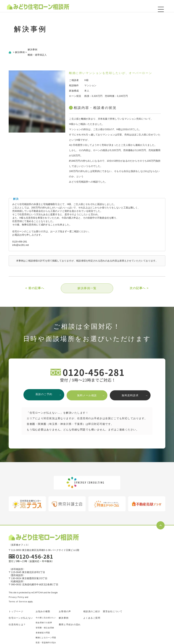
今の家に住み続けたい (46, 618)
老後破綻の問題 (43, 633)
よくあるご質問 (92, 618)
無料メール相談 (87, 395)
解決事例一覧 (87, 289)
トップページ (16, 612)
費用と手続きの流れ (70, 625)
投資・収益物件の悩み (46, 643)
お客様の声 (65, 612)
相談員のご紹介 (92, 612)
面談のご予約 (42, 395)
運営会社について (112, 612)
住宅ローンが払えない (21, 618)
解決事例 (64, 618)
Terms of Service (18, 602)
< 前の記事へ (35, 289)
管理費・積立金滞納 (45, 628)
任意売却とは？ (17, 625)
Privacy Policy (16, 597)
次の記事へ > (139, 289)
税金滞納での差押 (44, 623)
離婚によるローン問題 (46, 638)
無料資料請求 (132, 395)
